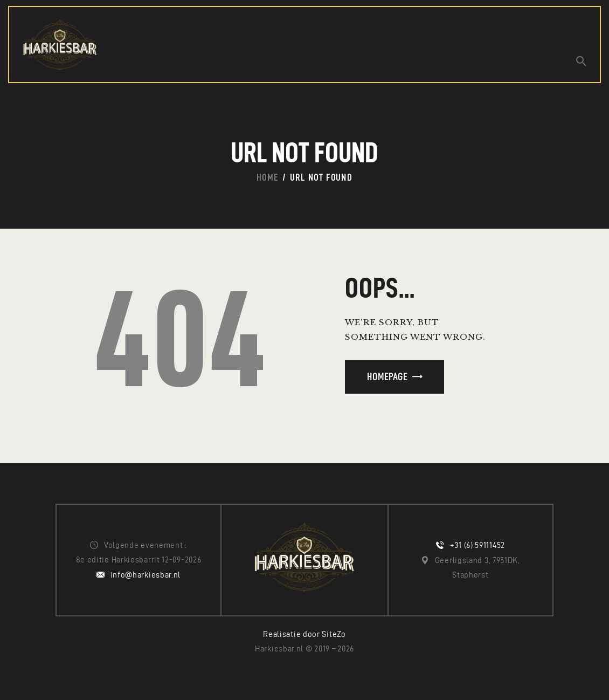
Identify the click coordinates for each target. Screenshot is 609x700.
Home (267, 177)
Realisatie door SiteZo (304, 634)
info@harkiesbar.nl (146, 575)
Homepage (387, 377)
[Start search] (581, 61)
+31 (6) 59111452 (477, 545)
